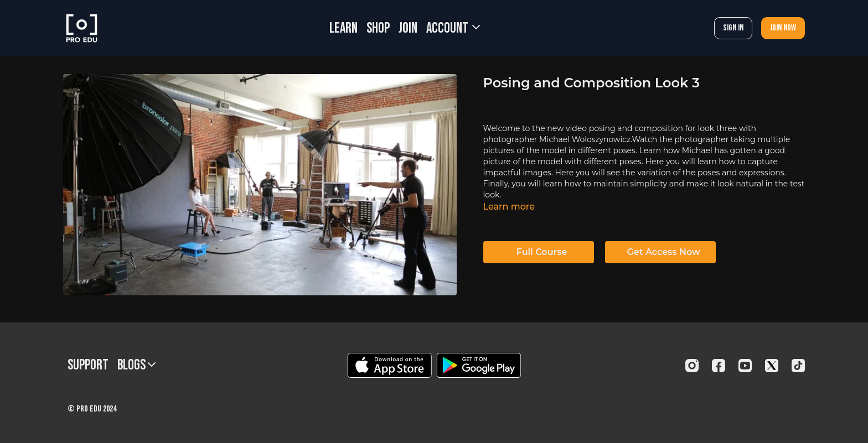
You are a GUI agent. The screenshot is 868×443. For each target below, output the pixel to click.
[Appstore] (389, 365)
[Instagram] (692, 366)
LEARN (343, 28)
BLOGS (136, 365)
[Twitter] (772, 366)
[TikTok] (798, 366)
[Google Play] (479, 365)
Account (453, 28)
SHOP (378, 28)
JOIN (408, 28)
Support (88, 365)
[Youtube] (745, 366)
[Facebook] (719, 366)
